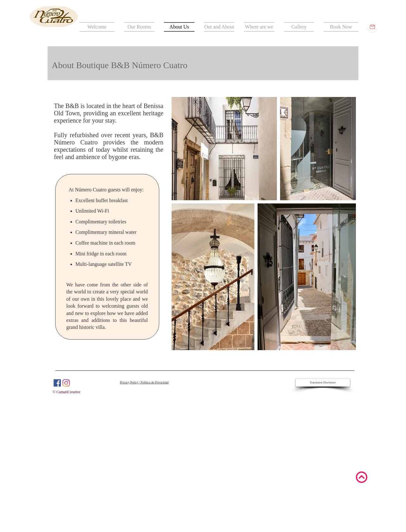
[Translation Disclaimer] (323, 383)
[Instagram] (66, 383)
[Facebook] (57, 383)
